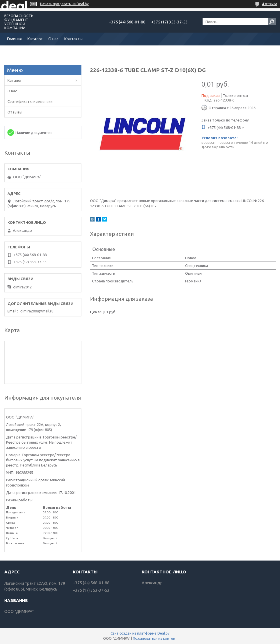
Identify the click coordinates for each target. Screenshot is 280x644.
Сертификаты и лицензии (30, 101)
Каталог (35, 39)
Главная (14, 39)
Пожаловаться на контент (155, 638)
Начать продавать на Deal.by (64, 4)
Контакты (73, 39)
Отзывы (15, 112)
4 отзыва (270, 4)
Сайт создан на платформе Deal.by (140, 633)
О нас (53, 39)
